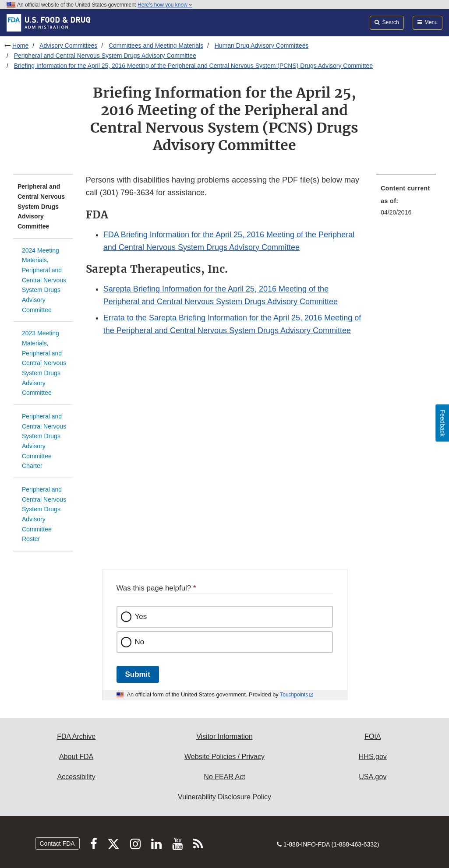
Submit (138, 674)
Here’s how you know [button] (165, 5)
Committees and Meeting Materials (156, 46)
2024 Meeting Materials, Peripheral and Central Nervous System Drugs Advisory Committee (44, 280)
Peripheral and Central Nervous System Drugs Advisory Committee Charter (44, 441)
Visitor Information (224, 736)
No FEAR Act (224, 777)
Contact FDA (57, 843)
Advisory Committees (68, 46)
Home (20, 46)
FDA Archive (76, 736)
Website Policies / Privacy (224, 757)
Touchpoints (294, 695)
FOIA (373, 736)
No (140, 642)
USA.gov (373, 777)
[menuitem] (406, 203)
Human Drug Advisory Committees (262, 46)
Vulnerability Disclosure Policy (224, 797)
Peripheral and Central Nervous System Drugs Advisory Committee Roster (44, 514)
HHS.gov (373, 757)
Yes (141, 617)
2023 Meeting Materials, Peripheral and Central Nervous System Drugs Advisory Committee (44, 363)
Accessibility (76, 777)
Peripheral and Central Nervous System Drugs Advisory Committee (105, 56)
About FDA (76, 757)
